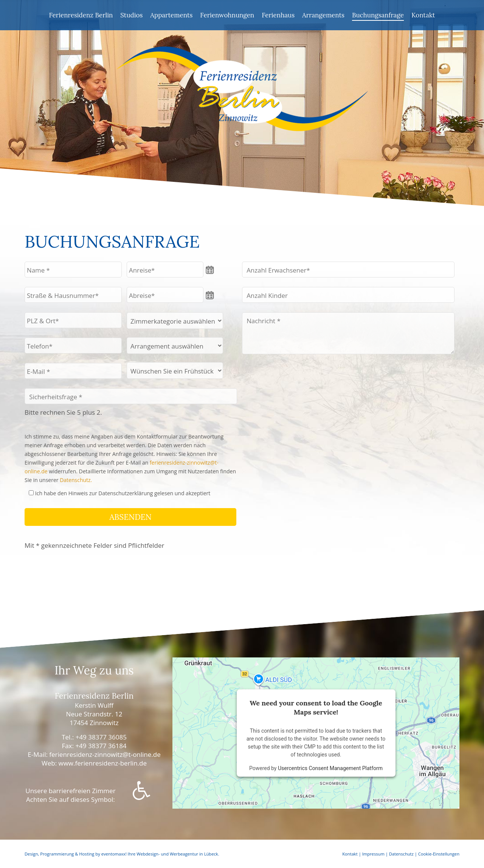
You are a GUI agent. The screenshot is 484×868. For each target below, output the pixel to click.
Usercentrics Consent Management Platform (330, 768)
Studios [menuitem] (131, 15)
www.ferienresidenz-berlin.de (103, 763)
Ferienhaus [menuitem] (278, 15)
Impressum (373, 854)
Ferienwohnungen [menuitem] (227, 15)
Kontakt (350, 854)
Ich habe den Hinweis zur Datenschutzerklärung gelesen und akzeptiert (123, 493)
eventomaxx (113, 854)
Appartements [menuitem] (171, 15)
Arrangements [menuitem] (323, 15)
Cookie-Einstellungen (439, 854)
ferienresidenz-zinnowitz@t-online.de (105, 754)
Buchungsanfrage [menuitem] (378, 15)
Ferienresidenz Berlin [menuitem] (81, 15)
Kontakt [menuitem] (423, 15)
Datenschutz (401, 854)
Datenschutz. (76, 480)
